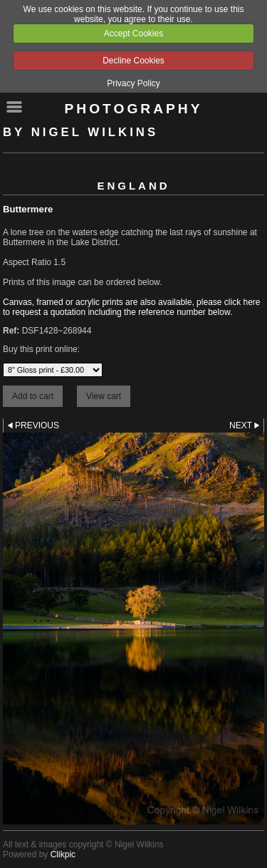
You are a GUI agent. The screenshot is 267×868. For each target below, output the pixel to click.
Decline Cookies (133, 61)
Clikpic (63, 854)
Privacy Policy (133, 83)
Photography (134, 109)
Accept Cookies (133, 33)
